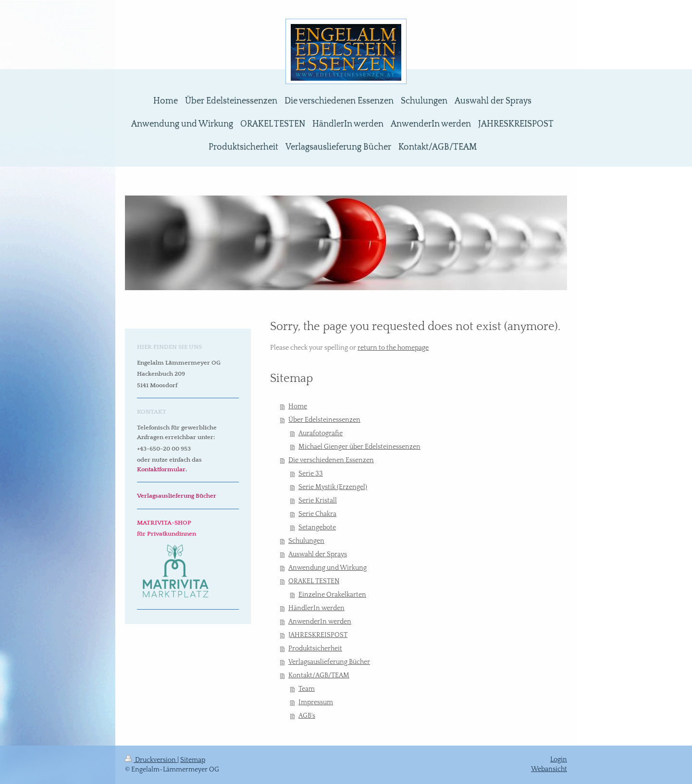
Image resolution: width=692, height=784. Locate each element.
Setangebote (317, 527)
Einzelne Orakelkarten (332, 595)
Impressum (316, 702)
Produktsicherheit (315, 649)
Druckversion (151, 760)
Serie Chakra (317, 514)
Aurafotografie (321, 433)
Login (559, 759)
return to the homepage (393, 348)
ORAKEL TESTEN (314, 581)
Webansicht (549, 769)
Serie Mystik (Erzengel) (333, 487)
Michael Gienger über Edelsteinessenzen (359, 447)
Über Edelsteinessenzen (324, 420)
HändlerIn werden (316, 608)
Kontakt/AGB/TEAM (319, 675)
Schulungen (306, 541)
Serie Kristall (318, 501)
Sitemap (193, 760)
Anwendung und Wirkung (327, 568)
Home (298, 406)
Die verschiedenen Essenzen (331, 460)
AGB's (307, 716)
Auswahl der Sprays (318, 554)
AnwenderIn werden (320, 622)
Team (307, 689)
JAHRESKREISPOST (318, 635)
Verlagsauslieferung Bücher (329, 662)
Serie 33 (311, 474)
